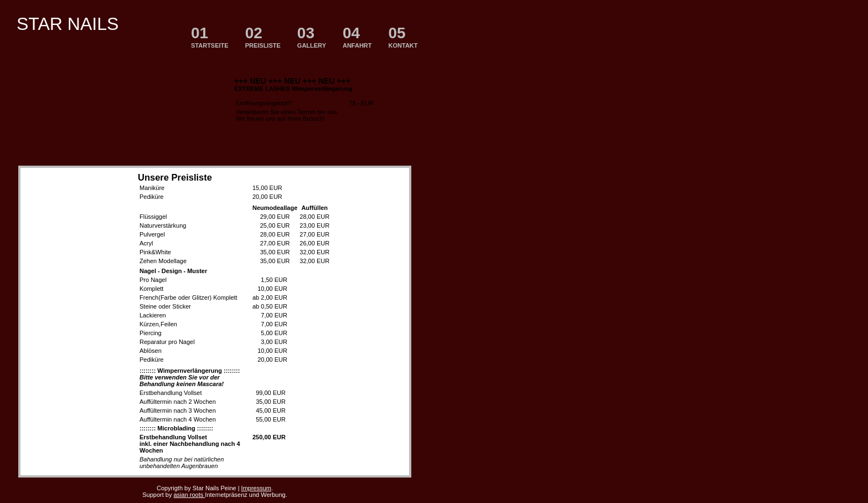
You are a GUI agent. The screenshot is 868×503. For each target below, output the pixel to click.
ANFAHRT (357, 37)
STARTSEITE (210, 37)
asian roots (189, 495)
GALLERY (312, 37)
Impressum (256, 488)
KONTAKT (403, 37)
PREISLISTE (263, 37)
